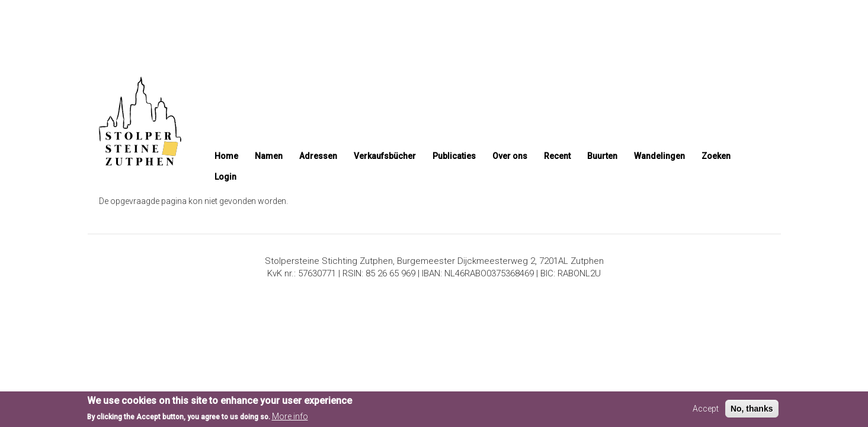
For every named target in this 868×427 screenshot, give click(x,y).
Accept (706, 410)
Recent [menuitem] (557, 156)
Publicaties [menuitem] (454, 156)
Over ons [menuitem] (510, 156)
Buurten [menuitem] (602, 156)
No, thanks (752, 410)
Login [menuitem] (225, 177)
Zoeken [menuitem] (716, 156)
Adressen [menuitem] (318, 156)
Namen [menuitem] (269, 156)
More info (290, 419)
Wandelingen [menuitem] (659, 156)
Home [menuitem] (226, 156)
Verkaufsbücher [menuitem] (385, 156)
